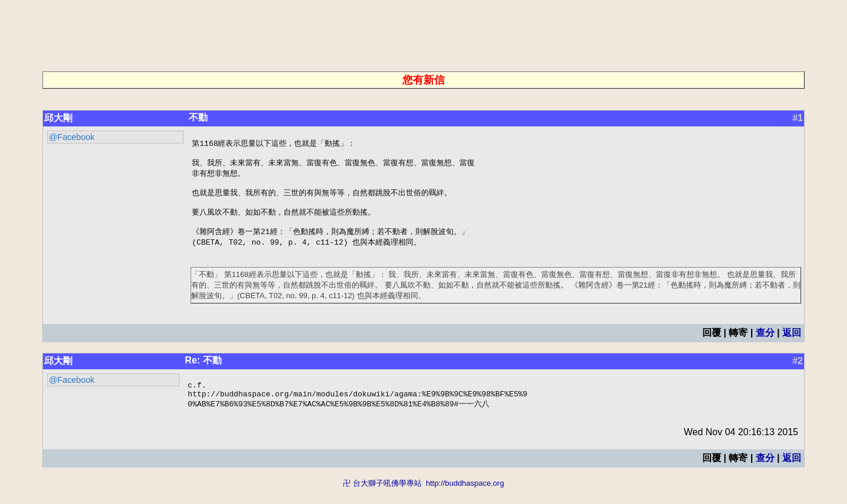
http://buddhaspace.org (465, 498)
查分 (765, 344)
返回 (792, 344)
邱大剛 (58, 118)
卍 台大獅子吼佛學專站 (382, 498)
